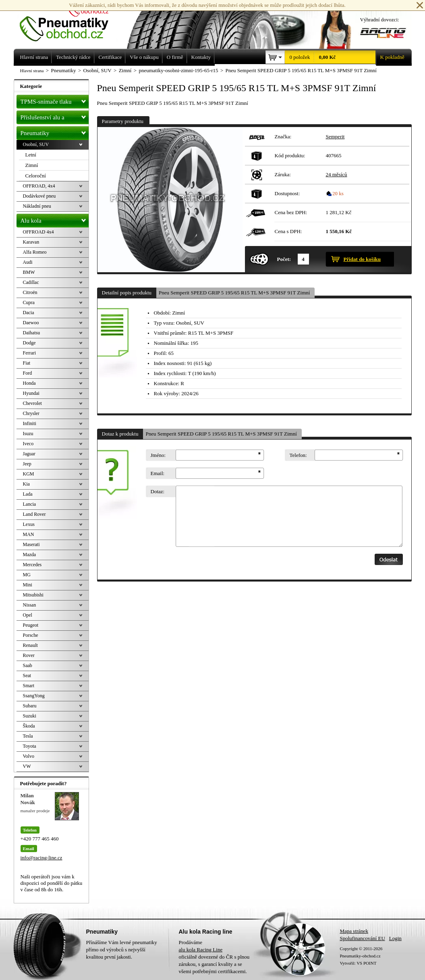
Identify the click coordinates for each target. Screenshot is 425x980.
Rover (29, 655)
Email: (158, 473)
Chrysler (31, 413)
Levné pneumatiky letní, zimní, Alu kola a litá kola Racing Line (70, 21)
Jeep (27, 464)
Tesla (28, 736)
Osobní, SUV (36, 144)
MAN (29, 534)
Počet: (284, 259)
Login (395, 938)
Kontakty (201, 57)
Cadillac (31, 282)
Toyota (30, 746)
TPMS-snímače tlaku (55, 100)
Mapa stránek (354, 931)
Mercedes (32, 565)
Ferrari (30, 353)
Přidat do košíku (362, 259)
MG (27, 575)
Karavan (31, 242)
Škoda (29, 726)
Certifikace (110, 57)
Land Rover (34, 514)
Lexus (29, 524)
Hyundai (31, 393)
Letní (31, 155)
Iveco (28, 444)
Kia (26, 484)
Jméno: (158, 455)
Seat (27, 676)
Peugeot (31, 625)
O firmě (175, 57)
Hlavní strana (32, 71)
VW (27, 766)
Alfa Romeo (35, 252)
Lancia (30, 504)
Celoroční (36, 176)
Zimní (32, 165)
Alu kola (55, 219)
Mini (28, 585)
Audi (28, 262)
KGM (29, 474)
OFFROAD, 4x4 (39, 186)
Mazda (30, 555)
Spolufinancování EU (363, 938)
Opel (28, 615)
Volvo (29, 756)
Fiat (27, 363)
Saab (28, 665)
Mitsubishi (33, 595)
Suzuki (30, 716)
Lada (28, 494)
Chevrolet (32, 403)
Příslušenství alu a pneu (55, 117)
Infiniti (30, 423)
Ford (28, 373)
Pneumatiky (55, 131)
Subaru (30, 706)
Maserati (31, 544)
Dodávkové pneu (39, 196)
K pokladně (390, 57)
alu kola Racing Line (201, 950)
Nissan (30, 605)
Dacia (29, 313)
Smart (29, 686)
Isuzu (28, 434)
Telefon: (298, 455)
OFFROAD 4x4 (38, 232)
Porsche (31, 635)
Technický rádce (73, 57)
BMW (29, 272)
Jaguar (29, 454)
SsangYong (34, 696)
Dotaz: (158, 491)
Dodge (29, 343)
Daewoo (31, 323)
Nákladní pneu (37, 206)
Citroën (30, 292)
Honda (29, 383)
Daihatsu (32, 333)
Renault (30, 645)
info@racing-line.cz (41, 858)
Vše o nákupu (144, 57)
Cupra (29, 302)
